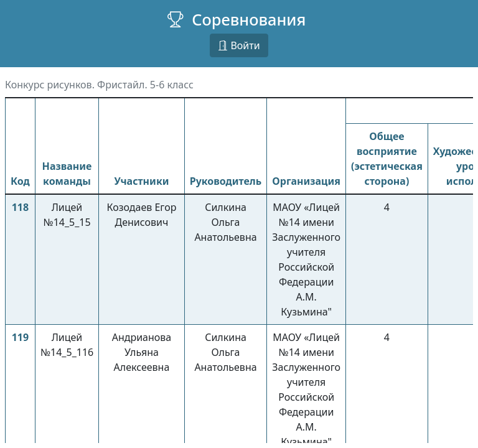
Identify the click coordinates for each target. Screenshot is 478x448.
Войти (239, 45)
